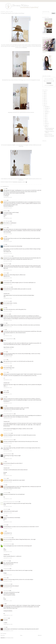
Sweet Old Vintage (7, 301)
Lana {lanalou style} (7, 584)
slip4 (4, 237)
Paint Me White (6, 446)
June (4, 330)
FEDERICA (6, 211)
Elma (4, 244)
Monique (5, 200)
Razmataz (5, 228)
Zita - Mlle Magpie (7, 221)
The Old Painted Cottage (8, 544)
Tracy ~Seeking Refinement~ (8, 339)
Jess (4, 462)
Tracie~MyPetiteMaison (8, 538)
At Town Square (6, 314)
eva (4, 604)
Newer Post (3, 635)
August (46, 113)
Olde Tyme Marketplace (8, 454)
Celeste (5, 352)
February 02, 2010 (8, 624)
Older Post (40, 635)
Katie (4, 397)
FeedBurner (51, 85)
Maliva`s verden (6, 561)
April (46, 120)
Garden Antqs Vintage (7, 287)
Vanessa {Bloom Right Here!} (9, 414)
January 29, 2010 (8, 475)
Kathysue (5, 578)
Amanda (5, 525)
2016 (45, 95)
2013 (45, 100)
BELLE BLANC (6, 264)
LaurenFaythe (6, 492)
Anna (4, 485)
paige (4, 308)
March (46, 122)
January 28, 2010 (8, 197)
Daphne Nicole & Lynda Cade (9, 440)
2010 (45, 105)
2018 (45, 93)
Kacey (5, 323)
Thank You (46, 127)
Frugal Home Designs (7, 433)
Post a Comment (3, 633)
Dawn (5, 188)
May (46, 118)
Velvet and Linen (6, 590)
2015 (45, 97)
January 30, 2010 (8, 552)
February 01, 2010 (8, 615)
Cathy (5, 627)
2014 (45, 98)
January (46, 125)
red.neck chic (6, 618)
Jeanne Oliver (6, 509)
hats (16, 556)
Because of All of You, (48, 134)
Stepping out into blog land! (49, 136)
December (47, 107)
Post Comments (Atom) (9, 638)
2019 (45, 92)
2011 (45, 103)
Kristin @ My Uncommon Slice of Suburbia (11, 502)
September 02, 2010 (8, 631)
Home (21, 635)
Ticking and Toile (7, 569)
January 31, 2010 (8, 588)
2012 (45, 102)
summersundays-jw (7, 281)
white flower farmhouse (8, 256)
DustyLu (5, 360)
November (47, 108)
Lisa (4, 531)
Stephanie (5, 390)
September (47, 112)
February (46, 123)
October (46, 110)
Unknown (5, 273)
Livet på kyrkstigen (7, 366)
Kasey (5, 516)
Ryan (4, 406)
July (46, 115)
